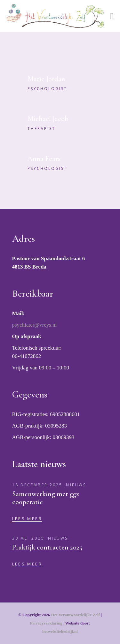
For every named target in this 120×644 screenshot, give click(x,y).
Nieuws (76, 485)
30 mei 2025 (28, 538)
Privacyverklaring (46, 623)
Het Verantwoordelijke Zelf (76, 615)
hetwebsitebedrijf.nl (60, 631)
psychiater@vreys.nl (35, 325)
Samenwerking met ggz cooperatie (46, 498)
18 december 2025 (37, 485)
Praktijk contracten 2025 (47, 547)
